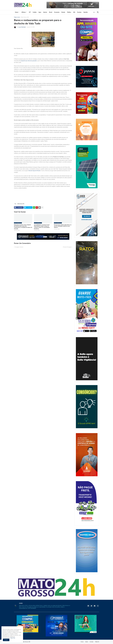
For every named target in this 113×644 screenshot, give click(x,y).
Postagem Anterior (19, 247)
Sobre (87, 642)
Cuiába (35, 12)
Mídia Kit (97, 642)
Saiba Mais (13, 638)
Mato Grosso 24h (25, 17)
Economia (57, 12)
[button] (94, 12)
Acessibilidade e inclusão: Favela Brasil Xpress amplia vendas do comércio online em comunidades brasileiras (42, 227)
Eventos (79, 12)
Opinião (86, 12)
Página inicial (17, 17)
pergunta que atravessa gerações (29, 61)
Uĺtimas (24, 12)
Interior (45, 12)
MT (30, 12)
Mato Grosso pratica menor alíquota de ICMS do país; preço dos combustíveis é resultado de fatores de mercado (23, 227)
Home (17, 12)
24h (74, 12)
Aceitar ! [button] (6, 640)
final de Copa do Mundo (34, 171)
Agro (40, 12)
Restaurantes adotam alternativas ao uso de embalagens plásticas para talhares (63, 226)
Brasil (51, 12)
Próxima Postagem (67, 247)
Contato (92, 642)
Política (69, 12)
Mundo (63, 12)
